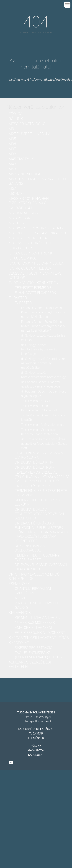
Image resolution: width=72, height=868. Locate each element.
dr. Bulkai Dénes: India (34, 467)
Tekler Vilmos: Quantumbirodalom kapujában (44, 418)
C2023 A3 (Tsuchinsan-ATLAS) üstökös (36, 276)
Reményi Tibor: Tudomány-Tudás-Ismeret (38, 558)
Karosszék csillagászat (36, 729)
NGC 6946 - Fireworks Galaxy (36, 228)
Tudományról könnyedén (33, 283)
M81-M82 (17, 194)
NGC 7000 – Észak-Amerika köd (37, 233)
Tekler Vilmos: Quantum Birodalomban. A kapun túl (39, 408)
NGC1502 (17, 223)
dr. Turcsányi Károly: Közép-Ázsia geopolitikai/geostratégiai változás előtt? (44, 444)
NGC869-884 (19, 218)
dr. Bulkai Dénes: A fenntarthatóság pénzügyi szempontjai (39, 514)
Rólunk (16, 119)
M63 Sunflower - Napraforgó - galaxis (38, 181)
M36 (12, 144)
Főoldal (17, 114)
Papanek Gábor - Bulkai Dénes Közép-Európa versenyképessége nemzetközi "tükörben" (43, 326)
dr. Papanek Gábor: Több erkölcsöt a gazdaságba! (44, 394)
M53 (12, 169)
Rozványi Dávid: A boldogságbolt (30, 548)
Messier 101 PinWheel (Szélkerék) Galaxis (29, 201)
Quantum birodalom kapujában (33, 591)
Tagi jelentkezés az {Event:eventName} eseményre (42, 655)
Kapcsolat (19, 643)
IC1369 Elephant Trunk (31, 253)
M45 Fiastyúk (21, 159)
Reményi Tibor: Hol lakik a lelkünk (38, 502)
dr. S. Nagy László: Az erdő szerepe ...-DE (34, 576)
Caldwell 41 (20, 208)
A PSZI (20, 598)
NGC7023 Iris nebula (28, 238)
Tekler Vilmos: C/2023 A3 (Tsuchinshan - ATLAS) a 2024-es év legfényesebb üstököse (42, 477)
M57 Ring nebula (24, 174)
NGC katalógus (23, 213)
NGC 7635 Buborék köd (30, 243)
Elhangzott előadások (35, 293)
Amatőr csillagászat (34, 628)
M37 (12, 149)
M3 (11, 129)
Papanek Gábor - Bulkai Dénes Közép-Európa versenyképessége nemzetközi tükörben (43, 312)
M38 (12, 154)
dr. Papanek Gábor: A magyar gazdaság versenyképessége (41, 384)
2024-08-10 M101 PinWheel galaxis (37, 605)
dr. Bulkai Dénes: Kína (34, 462)
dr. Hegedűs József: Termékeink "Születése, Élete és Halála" (41, 491)
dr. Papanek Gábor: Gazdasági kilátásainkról (41, 567)
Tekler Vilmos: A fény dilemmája (43, 425)
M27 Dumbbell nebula (30, 134)
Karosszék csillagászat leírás (39, 638)
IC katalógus (21, 248)
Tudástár (18, 298)
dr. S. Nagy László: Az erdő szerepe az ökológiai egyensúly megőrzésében (45, 363)
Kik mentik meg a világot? (38, 618)
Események (19, 584)
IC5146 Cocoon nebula (30, 268)
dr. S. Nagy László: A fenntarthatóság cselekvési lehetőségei (39, 349)
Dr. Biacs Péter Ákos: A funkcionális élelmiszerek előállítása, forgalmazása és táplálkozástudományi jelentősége (41, 532)
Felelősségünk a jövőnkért (40, 633)
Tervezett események (34, 288)
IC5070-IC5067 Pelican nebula (36, 263)
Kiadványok (20, 613)
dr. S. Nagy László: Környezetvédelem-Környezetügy (43, 375)
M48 (12, 164)
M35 (12, 139)
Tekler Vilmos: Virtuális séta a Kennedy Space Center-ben (41, 432)
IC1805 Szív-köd (23, 258)
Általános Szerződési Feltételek (30, 664)
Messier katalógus (27, 124)
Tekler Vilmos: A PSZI (35, 401)
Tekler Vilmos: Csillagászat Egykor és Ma (40, 455)
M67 (12, 188)
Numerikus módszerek (35, 623)
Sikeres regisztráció (34, 648)
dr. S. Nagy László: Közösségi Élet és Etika (44, 338)
